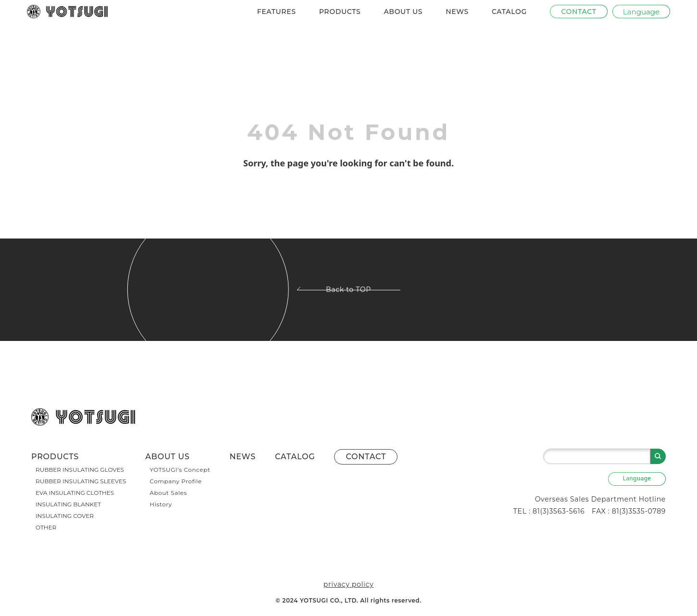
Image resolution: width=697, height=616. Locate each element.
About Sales (168, 493)
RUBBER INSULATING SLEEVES (81, 481)
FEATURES (277, 12)
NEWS (457, 12)
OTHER (46, 527)
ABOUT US (403, 12)
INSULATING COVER (65, 516)
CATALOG (509, 12)
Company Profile (176, 481)
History (161, 504)
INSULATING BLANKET (68, 504)
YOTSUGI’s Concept (180, 470)
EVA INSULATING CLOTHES (75, 493)
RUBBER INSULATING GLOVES (80, 470)
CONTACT (366, 457)
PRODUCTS (340, 12)
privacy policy (348, 584)
